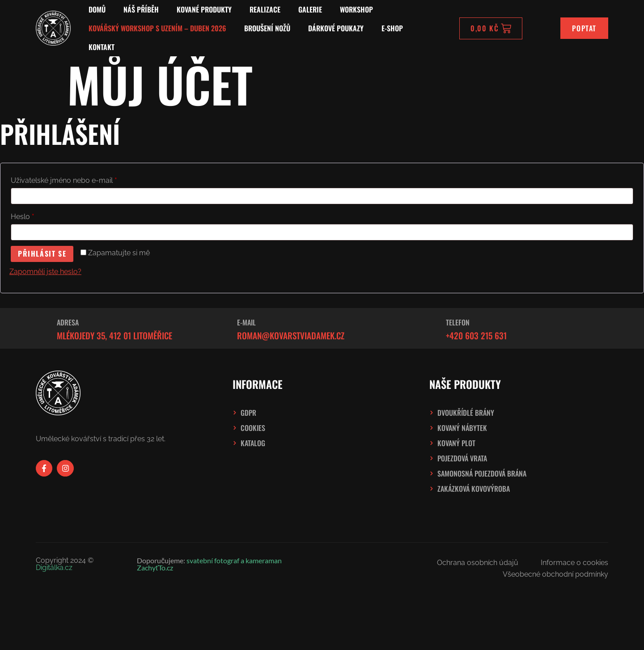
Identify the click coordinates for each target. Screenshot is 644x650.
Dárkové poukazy (336, 28)
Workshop (356, 9)
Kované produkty (204, 9)
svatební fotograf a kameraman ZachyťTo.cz (209, 564)
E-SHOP (392, 28)
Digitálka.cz (54, 568)
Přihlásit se (42, 254)
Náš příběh (141, 9)
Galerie (310, 9)
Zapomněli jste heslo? (45, 272)
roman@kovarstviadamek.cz (291, 336)
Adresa (68, 322)
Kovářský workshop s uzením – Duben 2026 (157, 28)
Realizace (265, 9)
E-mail (246, 322)
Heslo (36, 215)
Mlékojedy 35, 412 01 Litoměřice (114, 336)
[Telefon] (430, 329)
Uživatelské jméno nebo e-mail (77, 179)
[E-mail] (221, 329)
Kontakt (102, 47)
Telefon (458, 322)
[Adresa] (41, 329)
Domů (97, 9)
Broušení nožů (267, 28)
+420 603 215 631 (476, 336)
